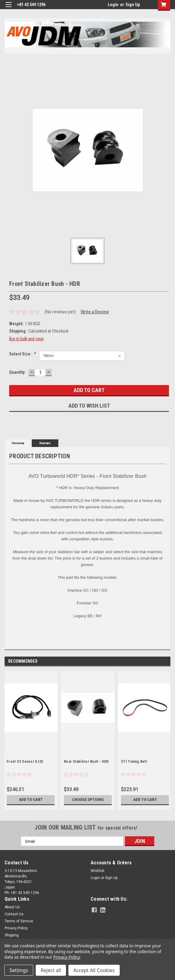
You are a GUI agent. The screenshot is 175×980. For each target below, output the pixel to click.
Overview (18, 443)
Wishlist (98, 871)
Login (113, 5)
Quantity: (17, 372)
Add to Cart (31, 800)
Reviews (45, 443)
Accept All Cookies (94, 970)
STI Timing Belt (134, 762)
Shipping (12, 935)
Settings (19, 970)
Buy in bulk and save (26, 339)
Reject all (51, 970)
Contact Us (14, 914)
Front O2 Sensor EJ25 (25, 762)
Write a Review (95, 312)
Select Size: (23, 354)
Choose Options (88, 800)
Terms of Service (19, 921)
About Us (12, 907)
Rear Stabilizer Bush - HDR (86, 762)
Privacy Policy (16, 928)
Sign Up (133, 5)
